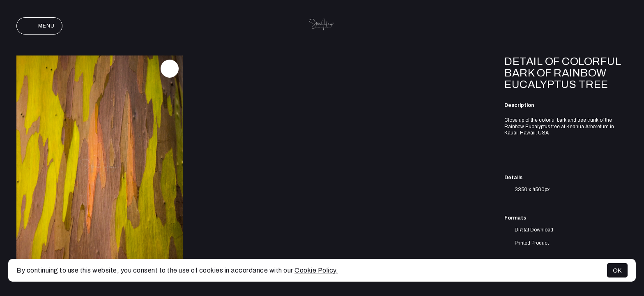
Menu (39, 26)
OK (617, 270)
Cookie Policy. (316, 270)
